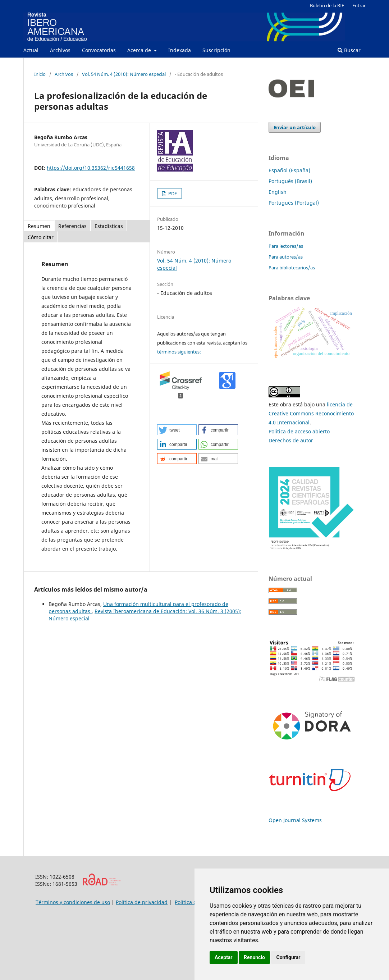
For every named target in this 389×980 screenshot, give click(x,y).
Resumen (39, 226)
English (278, 192)
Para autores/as (286, 257)
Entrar (359, 5)
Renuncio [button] (254, 957)
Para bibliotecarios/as (292, 268)
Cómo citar (41, 237)
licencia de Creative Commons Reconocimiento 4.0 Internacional (311, 413)
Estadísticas (109, 226)
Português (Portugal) (294, 203)
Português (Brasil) (290, 181)
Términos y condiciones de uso (73, 902)
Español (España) (289, 170)
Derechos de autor (291, 440)
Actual (31, 50)
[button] (177, 430)
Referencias (72, 226)
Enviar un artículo (295, 127)
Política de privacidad (142, 902)
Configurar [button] (288, 957)
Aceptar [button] (224, 957)
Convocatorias (99, 50)
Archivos (60, 50)
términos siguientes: (179, 352)
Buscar (349, 50)
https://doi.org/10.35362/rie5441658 (91, 168)
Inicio (40, 74)
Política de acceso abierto (299, 431)
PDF (172, 193)
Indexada (180, 50)
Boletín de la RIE (327, 5)
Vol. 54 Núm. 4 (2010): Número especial (124, 74)
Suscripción (216, 50)
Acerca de (140, 50)
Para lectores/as (286, 246)
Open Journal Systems (295, 820)
